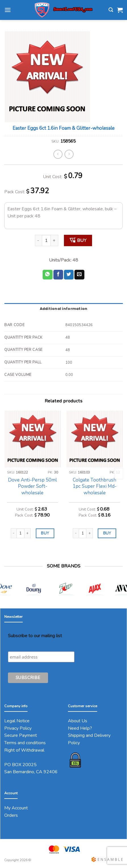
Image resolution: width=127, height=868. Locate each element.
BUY (82, 240)
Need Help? (80, 728)
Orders (11, 815)
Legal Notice (17, 721)
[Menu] (8, 10)
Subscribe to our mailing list (35, 636)
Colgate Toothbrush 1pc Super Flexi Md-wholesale (95, 486)
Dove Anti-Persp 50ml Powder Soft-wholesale (32, 486)
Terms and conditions (25, 743)
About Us (78, 721)
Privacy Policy (18, 728)
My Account (16, 808)
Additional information (64, 309)
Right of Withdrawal (24, 750)
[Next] (119, 474)
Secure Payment (21, 735)
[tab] (63, 309)
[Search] (111, 10)
